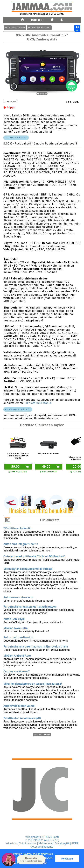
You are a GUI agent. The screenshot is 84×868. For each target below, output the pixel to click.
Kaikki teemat (42, 734)
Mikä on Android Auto (17, 655)
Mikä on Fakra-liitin (15, 628)
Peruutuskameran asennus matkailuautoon (30, 606)
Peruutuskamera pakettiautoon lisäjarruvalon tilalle (36, 646)
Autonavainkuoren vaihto (19, 705)
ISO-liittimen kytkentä (17, 528)
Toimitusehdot (28, 843)
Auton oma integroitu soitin (21, 544)
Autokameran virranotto (18, 597)
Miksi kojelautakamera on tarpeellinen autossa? (33, 683)
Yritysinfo (11, 843)
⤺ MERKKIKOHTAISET (39, 27)
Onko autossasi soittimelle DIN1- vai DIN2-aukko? (34, 556)
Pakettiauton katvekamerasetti (22, 718)
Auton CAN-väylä (14, 619)
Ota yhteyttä (62, 843)
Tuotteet (37, 20)
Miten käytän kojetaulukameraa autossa (28, 568)
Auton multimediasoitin (18, 637)
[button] (31, 860)
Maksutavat (46, 843)
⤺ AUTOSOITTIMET (15, 27)
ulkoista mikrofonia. (38, 403)
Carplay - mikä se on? (16, 671)
